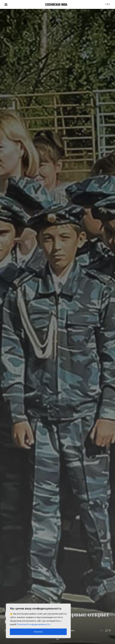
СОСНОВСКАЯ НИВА (56, 4)
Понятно (38, 632)
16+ (108, 4)
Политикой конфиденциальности (33, 624)
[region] (38, 621)
